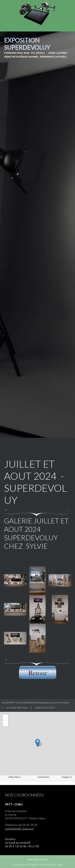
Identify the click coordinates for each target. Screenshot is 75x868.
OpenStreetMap (29, 777)
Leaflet (4, 777)
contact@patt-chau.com (19, 828)
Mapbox (5, 780)
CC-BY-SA (55, 777)
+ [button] (5, 717)
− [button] (5, 723)
